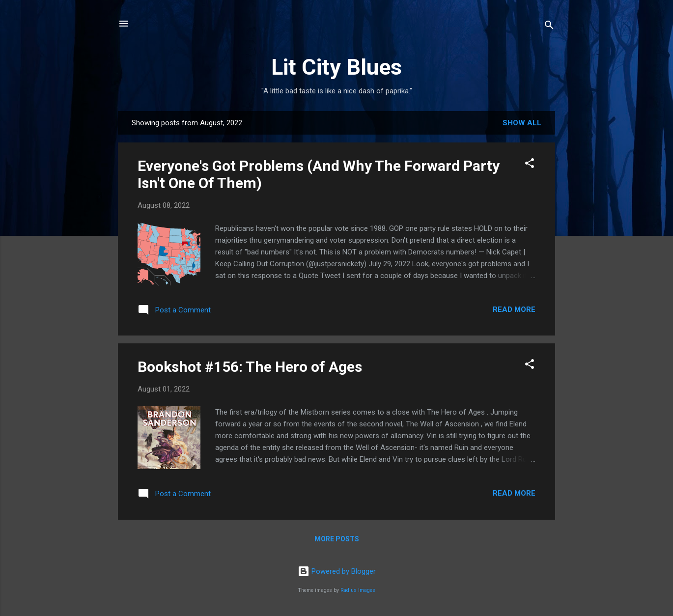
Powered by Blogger (337, 571)
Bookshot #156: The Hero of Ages (250, 367)
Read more (514, 309)
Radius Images (358, 590)
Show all (522, 123)
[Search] (549, 27)
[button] (530, 165)
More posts (337, 539)
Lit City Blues (336, 67)
